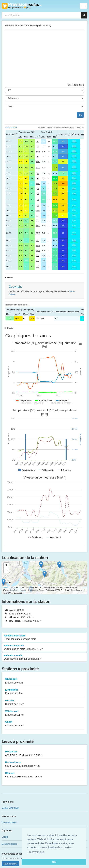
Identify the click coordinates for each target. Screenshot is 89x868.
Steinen (44, 775)
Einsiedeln (44, 692)
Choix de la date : (76, 85)
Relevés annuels (44, 657)
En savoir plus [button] (36, 852)
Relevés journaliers (44, 637)
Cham (44, 724)
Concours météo (9, 822)
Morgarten (44, 753)
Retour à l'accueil (21, 6)
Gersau (44, 702)
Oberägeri (44, 681)
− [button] (6, 570)
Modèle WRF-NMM (10, 808)
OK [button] (54, 862)
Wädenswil (44, 713)
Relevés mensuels (44, 647)
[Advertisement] (44, 57)
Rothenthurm (44, 764)
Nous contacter (10, 864)
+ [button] (6, 565)
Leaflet (5, 587)
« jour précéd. (11, 127)
